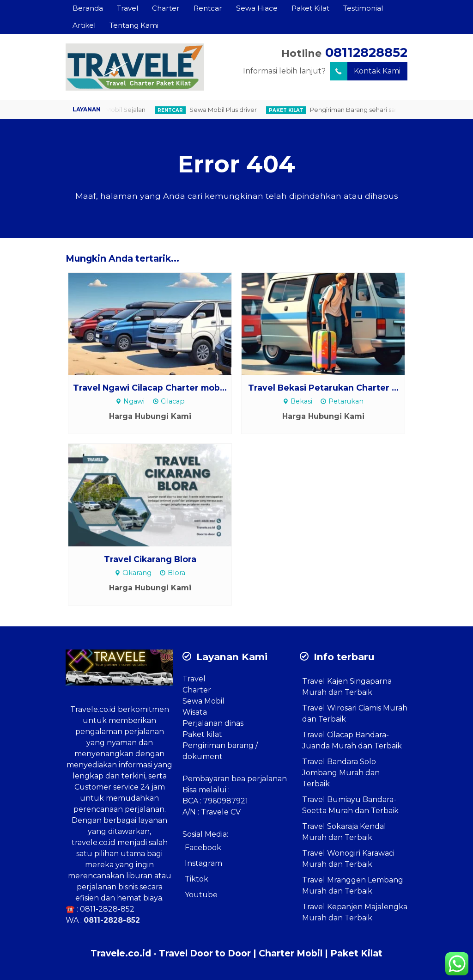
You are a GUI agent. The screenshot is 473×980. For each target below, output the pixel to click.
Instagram (203, 863)
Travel (127, 8)
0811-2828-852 (107, 909)
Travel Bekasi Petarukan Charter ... (323, 388)
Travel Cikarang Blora (150, 559)
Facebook (203, 848)
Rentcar (208, 8)
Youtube (201, 895)
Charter (166, 8)
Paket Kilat (310, 8)
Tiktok (197, 879)
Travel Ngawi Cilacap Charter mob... (150, 388)
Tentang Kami (134, 25)
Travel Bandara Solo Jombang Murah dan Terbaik (341, 773)
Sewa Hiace (257, 8)
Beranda (88, 8)
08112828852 (366, 52)
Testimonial (363, 8)
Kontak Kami (365, 71)
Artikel (84, 25)
